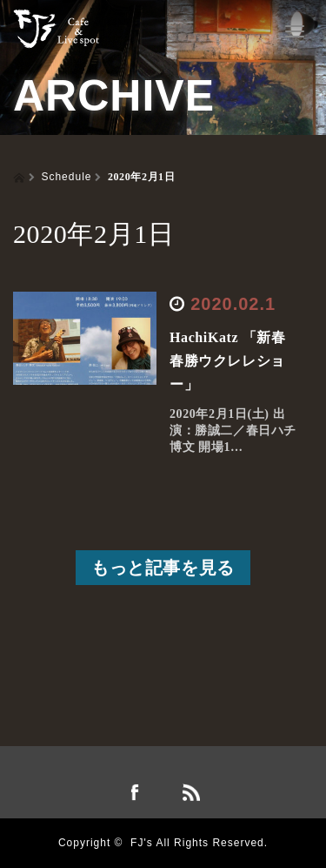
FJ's (142, 843)
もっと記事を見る (163, 568)
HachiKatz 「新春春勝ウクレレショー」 (228, 361)
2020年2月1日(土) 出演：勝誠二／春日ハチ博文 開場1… (233, 431)
